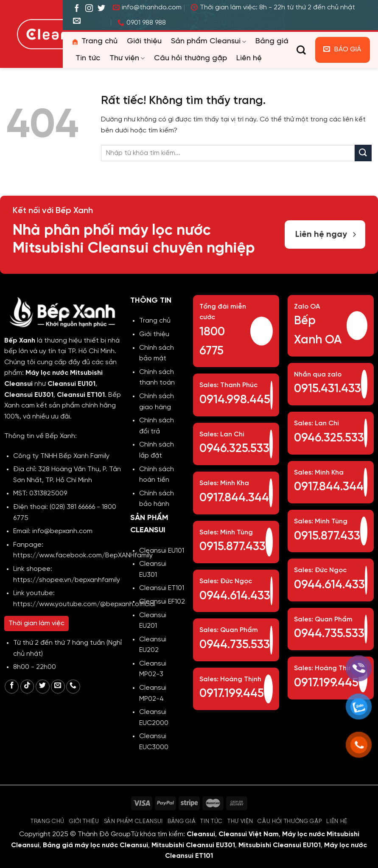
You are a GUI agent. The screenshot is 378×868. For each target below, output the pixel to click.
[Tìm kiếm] (301, 50)
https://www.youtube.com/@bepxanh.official (84, 604)
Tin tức (88, 58)
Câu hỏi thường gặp (190, 58)
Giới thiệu (144, 41)
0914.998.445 (235, 400)
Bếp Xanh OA (318, 331)
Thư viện (127, 59)
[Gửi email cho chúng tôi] (77, 21)
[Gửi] (363, 153)
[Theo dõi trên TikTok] (27, 687)
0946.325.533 (234, 449)
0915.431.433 (328, 389)
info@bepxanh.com (62, 531)
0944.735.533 (235, 645)
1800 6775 (212, 342)
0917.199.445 (232, 694)
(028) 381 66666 (72, 507)
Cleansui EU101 (162, 551)
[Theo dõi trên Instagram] (89, 9)
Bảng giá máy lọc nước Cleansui (95, 845)
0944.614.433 (235, 596)
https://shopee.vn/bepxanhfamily (67, 580)
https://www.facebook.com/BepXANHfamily (83, 555)
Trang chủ (94, 42)
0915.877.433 (232, 547)
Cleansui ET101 (162, 588)
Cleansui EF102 (162, 602)
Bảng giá (272, 41)
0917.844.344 (234, 498)
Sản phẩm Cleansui (209, 42)
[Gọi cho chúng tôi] (73, 687)
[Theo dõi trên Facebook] (77, 9)
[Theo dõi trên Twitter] (101, 9)
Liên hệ (249, 58)
